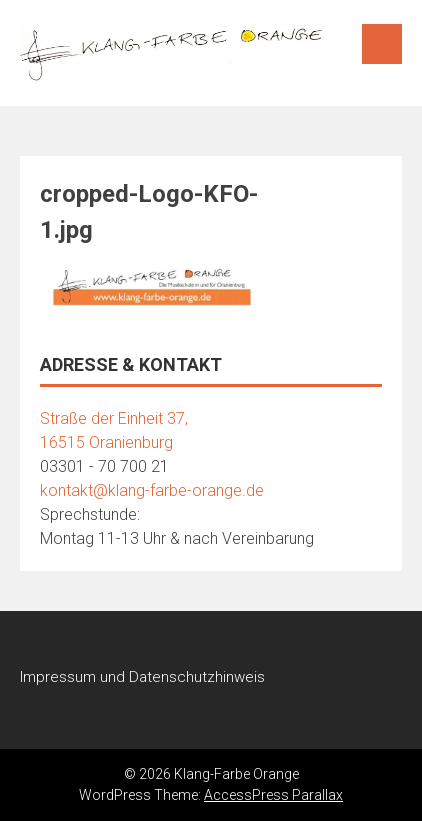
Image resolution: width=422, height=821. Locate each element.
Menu (382, 44)
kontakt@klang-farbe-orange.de (152, 490)
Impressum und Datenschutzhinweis (142, 677)
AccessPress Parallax (273, 795)
